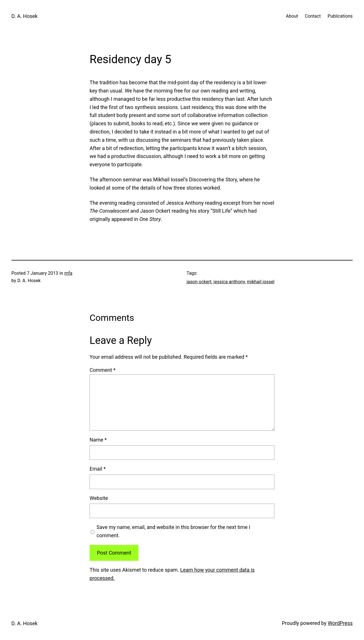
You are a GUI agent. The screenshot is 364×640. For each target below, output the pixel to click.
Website (99, 498)
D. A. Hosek (24, 16)
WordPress (340, 623)
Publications (340, 16)
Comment (103, 370)
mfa (68, 273)
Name (98, 440)
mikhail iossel (261, 282)
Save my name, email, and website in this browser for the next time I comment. (173, 531)
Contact (313, 16)
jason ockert (199, 282)
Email (98, 469)
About (292, 16)
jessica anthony (229, 282)
